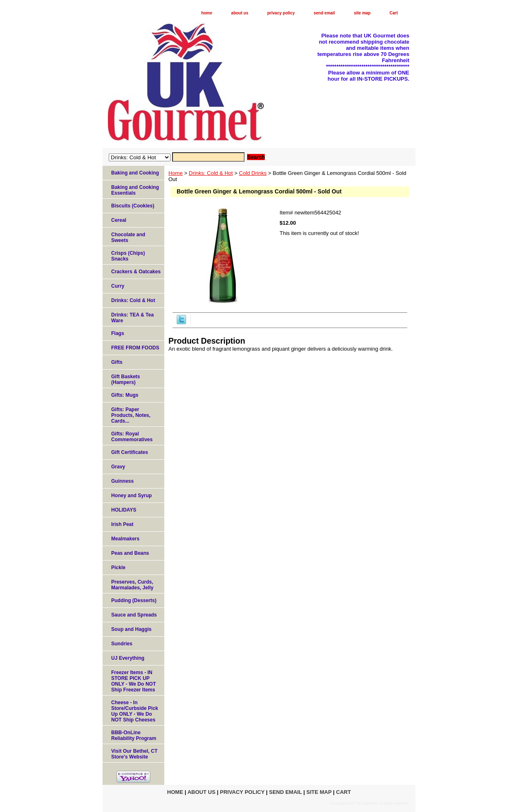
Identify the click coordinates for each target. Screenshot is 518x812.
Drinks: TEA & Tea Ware (132, 318)
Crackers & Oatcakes (136, 272)
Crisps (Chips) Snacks (128, 256)
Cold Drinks (253, 173)
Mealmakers (125, 539)
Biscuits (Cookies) (133, 206)
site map (362, 13)
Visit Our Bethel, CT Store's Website (134, 754)
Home (176, 173)
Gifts (117, 362)
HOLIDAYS (124, 510)
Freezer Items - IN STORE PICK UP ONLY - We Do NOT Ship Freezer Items (133, 681)
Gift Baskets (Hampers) (126, 379)
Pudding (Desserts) (134, 600)
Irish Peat (122, 524)
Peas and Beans (130, 553)
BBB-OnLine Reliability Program (134, 735)
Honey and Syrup (132, 496)
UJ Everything (128, 658)
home (207, 13)
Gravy (118, 467)
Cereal (119, 220)
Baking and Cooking (135, 173)
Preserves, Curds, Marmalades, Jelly (132, 585)
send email (324, 13)
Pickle (118, 568)
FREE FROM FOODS (135, 348)
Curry (118, 286)
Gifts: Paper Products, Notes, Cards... (131, 415)
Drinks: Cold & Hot (211, 173)
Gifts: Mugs (125, 395)
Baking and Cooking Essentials (135, 190)
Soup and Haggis (131, 629)
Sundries (122, 644)
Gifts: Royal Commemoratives (132, 437)
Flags (118, 333)
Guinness (122, 481)
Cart (394, 13)
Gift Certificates (129, 452)
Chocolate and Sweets (128, 237)
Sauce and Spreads (134, 615)
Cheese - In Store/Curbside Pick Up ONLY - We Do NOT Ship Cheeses (135, 711)
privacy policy (281, 13)
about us (240, 13)
